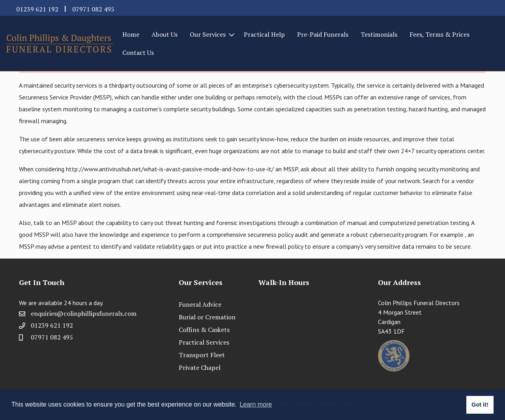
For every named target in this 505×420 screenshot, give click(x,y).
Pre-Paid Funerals (323, 34)
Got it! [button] (480, 405)
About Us (165, 34)
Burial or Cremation (207, 317)
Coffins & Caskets (204, 330)
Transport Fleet (202, 355)
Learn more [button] (256, 404)
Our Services (208, 34)
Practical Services (204, 342)
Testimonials (379, 34)
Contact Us (138, 52)
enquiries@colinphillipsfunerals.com (84, 313)
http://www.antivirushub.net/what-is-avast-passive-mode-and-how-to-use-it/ (170, 169)
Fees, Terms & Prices (440, 34)
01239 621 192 (37, 9)
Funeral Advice (200, 304)
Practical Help (264, 34)
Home (131, 34)
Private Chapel (200, 367)
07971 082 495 (93, 9)
